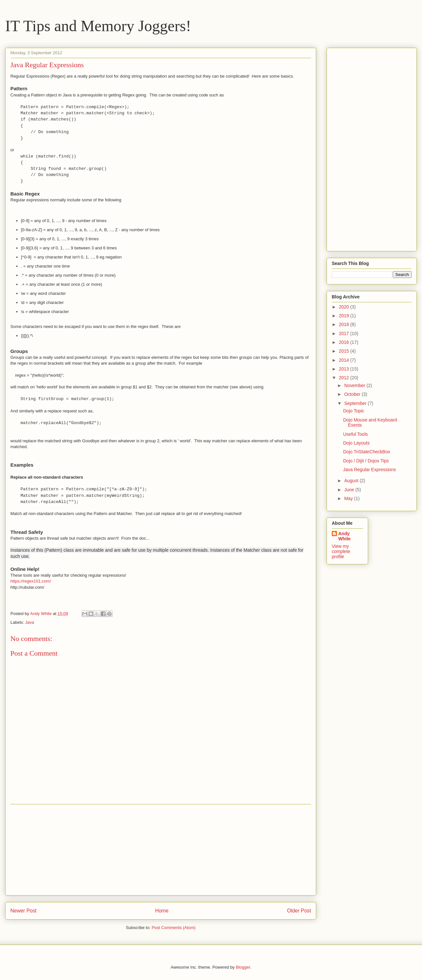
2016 (345, 342)
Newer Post (24, 911)
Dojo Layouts (356, 443)
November (355, 385)
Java (30, 622)
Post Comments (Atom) (174, 928)
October (353, 394)
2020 (345, 307)
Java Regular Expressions (370, 470)
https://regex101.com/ (31, 581)
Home (162, 911)
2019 (345, 316)
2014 (345, 360)
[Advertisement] (161, 850)
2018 (345, 324)
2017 (345, 333)
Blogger (243, 967)
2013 (345, 369)
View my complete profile (341, 551)
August (352, 481)
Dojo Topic (354, 411)
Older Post (299, 911)
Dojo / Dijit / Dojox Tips (366, 461)
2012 (345, 378)
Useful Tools (355, 434)
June (350, 490)
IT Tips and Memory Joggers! (98, 26)
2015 (345, 351)
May (349, 498)
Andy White (344, 536)
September (356, 403)
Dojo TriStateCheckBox (367, 452)
